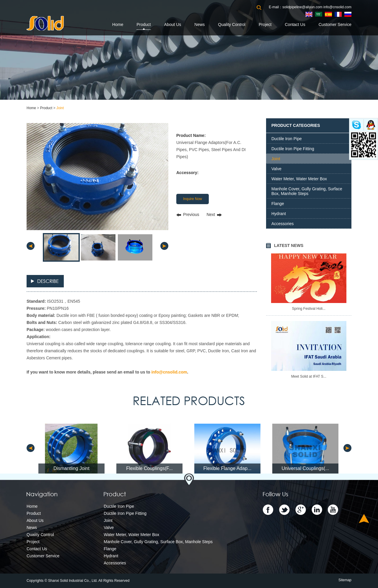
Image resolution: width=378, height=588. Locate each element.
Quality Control (232, 24)
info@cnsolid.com (337, 7)
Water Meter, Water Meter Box (299, 179)
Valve (276, 169)
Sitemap (345, 580)
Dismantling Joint (71, 468)
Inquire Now (193, 199)
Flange (278, 204)
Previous (191, 214)
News (199, 24)
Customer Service (335, 24)
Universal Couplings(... (306, 468)
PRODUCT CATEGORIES (296, 125)
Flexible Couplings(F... (149, 468)
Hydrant (279, 214)
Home (118, 24)
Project (265, 24)
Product (144, 24)
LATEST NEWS (289, 245)
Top (364, 519)
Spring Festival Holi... (309, 309)
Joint (60, 108)
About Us (173, 24)
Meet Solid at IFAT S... (309, 376)
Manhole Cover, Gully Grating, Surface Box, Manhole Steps (307, 191)
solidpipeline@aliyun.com (302, 7)
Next (211, 214)
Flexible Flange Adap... (228, 468)
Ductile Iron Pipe (287, 139)
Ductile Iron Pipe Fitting (293, 149)
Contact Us (295, 24)
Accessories (282, 224)
